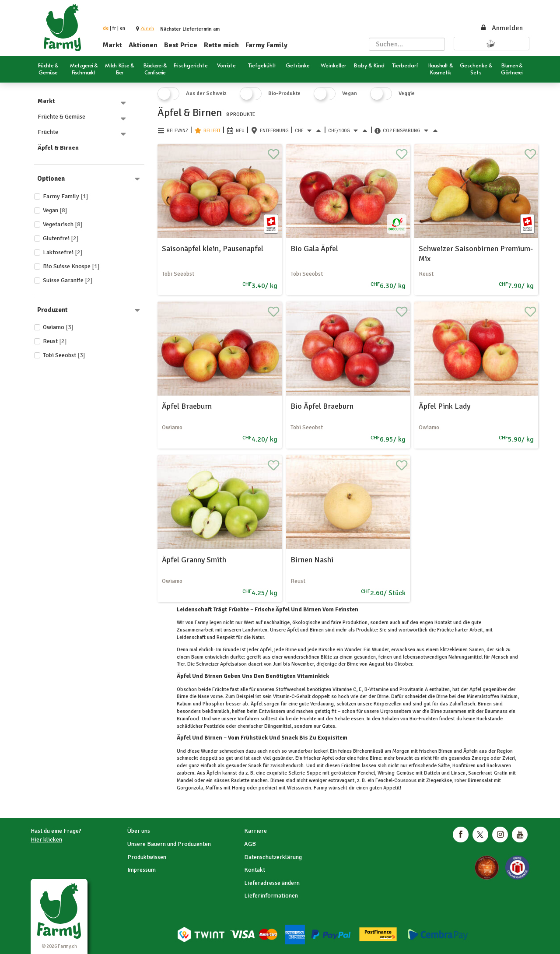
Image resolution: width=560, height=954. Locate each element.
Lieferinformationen (271, 896)
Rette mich (221, 45)
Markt (112, 45)
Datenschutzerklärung (273, 857)
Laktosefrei (63, 252)
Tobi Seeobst (64, 355)
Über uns (139, 831)
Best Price (181, 45)
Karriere (255, 831)
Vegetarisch (63, 224)
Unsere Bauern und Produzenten (169, 844)
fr (114, 28)
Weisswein (298, 788)
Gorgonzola (190, 788)
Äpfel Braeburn (187, 406)
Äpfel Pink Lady (444, 406)
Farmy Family (266, 45)
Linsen (458, 773)
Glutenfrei (61, 238)
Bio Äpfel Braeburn (322, 406)
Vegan (55, 210)
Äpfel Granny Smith (194, 560)
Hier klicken (46, 840)
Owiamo (58, 327)
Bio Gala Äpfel (314, 249)
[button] (147, 29)
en (122, 28)
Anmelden (501, 28)
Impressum (142, 870)
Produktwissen (147, 857)
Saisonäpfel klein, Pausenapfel (213, 249)
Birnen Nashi (312, 560)
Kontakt (255, 870)
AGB (250, 844)
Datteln (432, 773)
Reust (55, 341)
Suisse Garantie (68, 280)
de (106, 28)
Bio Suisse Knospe (71, 266)
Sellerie (296, 773)
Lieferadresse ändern (272, 883)
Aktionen (143, 45)
